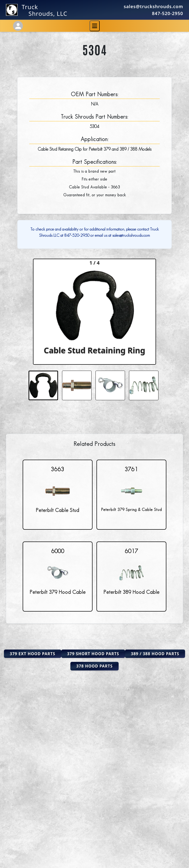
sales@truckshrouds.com (153, 6)
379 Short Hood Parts (93, 654)
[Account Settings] (18, 26)
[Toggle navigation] (95, 26)
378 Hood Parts (94, 666)
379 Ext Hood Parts (33, 654)
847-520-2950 (168, 13)
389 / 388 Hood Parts (155, 654)
